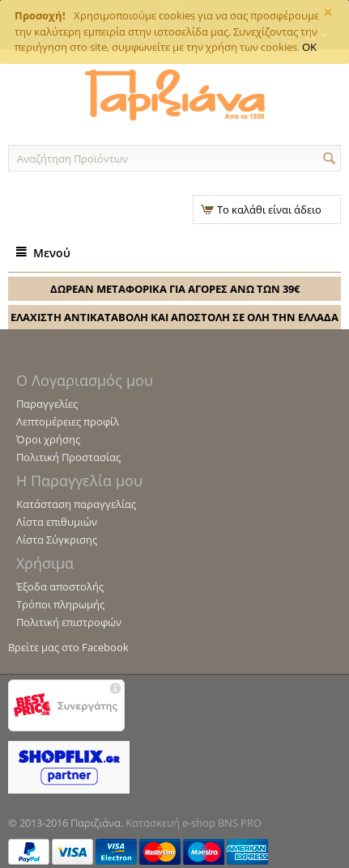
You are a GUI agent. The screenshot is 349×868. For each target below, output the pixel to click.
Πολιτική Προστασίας (68, 457)
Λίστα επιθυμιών (57, 522)
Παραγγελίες (47, 404)
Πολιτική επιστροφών (69, 622)
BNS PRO (240, 823)
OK (309, 47)
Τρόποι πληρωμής (60, 604)
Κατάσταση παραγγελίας (76, 504)
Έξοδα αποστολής (60, 586)
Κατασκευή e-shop (170, 823)
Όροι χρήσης (48, 439)
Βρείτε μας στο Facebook (68, 647)
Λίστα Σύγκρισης (57, 540)
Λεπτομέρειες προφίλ (68, 421)
